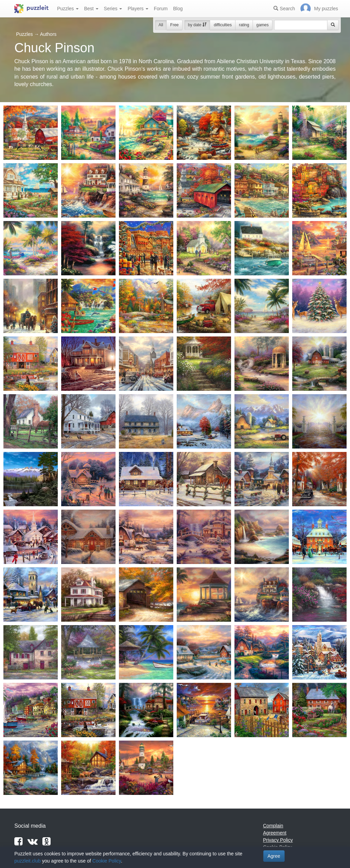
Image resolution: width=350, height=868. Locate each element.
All (161, 25)
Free (174, 25)
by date (197, 25)
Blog (178, 9)
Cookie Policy (107, 861)
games (262, 25)
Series (113, 9)
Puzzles (68, 9)
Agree (274, 856)
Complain (273, 826)
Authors (48, 34)
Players (138, 9)
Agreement (275, 833)
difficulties (223, 25)
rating (244, 25)
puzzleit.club (28, 861)
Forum (161, 9)
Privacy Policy (278, 840)
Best (91, 9)
